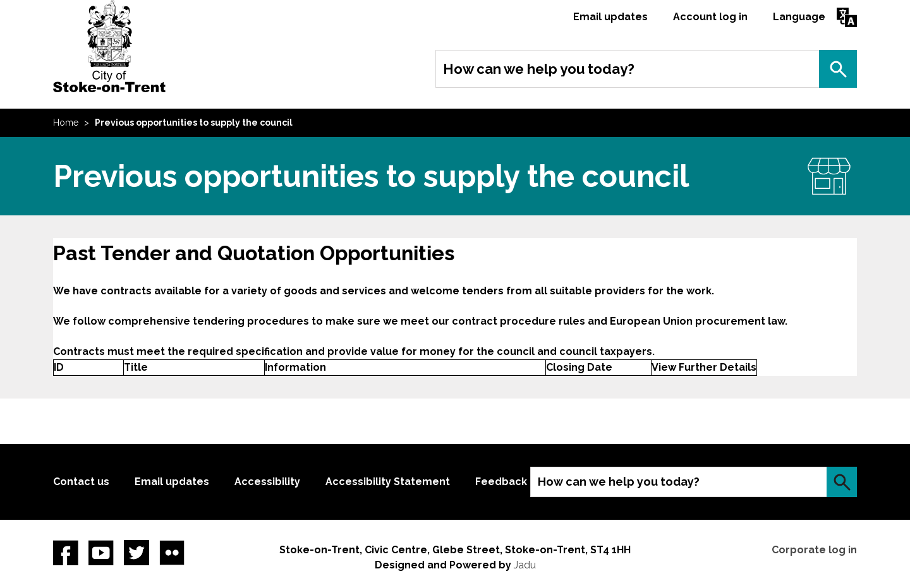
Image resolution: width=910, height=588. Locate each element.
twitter (136, 553)
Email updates (610, 17)
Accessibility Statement (388, 482)
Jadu (525, 565)
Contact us (81, 482)
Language (799, 17)
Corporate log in (814, 550)
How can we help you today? (539, 69)
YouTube (101, 553)
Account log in (710, 17)
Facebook (66, 553)
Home (66, 123)
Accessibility (267, 482)
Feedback (501, 482)
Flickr (172, 553)
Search (838, 69)
